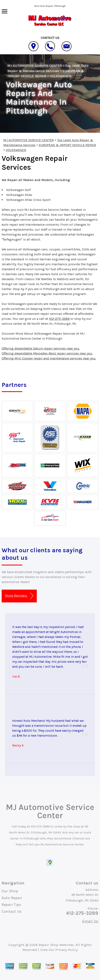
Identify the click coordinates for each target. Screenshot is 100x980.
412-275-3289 (59, 319)
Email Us (90, 921)
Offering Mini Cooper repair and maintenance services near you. (49, 358)
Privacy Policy (66, 950)
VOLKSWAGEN (61, 76)
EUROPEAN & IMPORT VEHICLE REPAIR (67, 145)
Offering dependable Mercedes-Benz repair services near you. (47, 353)
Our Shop (10, 891)
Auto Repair (12, 898)
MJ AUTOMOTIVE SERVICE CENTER (35, 65)
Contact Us (12, 911)
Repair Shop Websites (56, 945)
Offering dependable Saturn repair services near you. (41, 348)
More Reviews (19, 596)
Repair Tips (11, 905)
